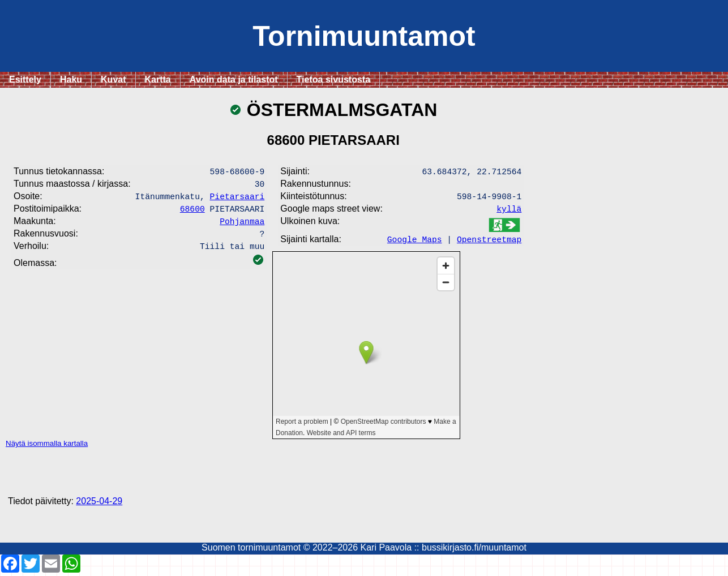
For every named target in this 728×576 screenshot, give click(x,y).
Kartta (158, 79)
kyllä (509, 212)
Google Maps (415, 242)
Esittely (25, 79)
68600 (192, 213)
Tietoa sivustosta (333, 79)
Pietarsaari (237, 199)
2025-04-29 (99, 504)
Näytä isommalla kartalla (47, 447)
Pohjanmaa (242, 226)
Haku (71, 79)
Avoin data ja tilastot (234, 79)
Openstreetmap (489, 242)
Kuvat (113, 79)
